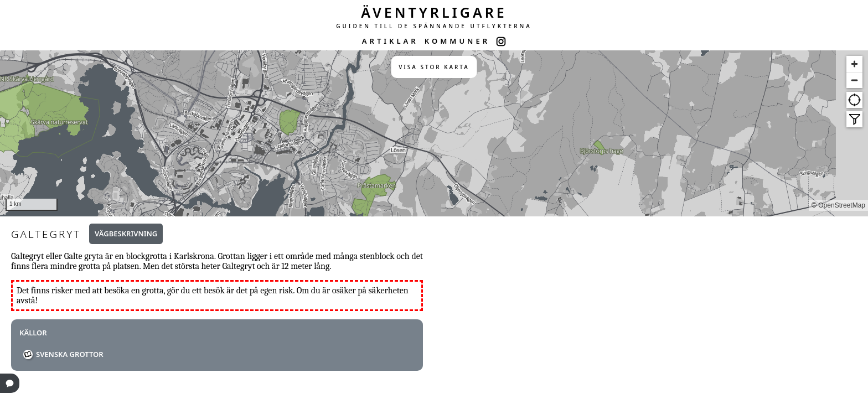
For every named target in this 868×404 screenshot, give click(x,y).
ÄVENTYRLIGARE (434, 12)
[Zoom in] (854, 64)
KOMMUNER (457, 41)
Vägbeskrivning (126, 234)
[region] (434, 133)
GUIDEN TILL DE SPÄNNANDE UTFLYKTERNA (434, 26)
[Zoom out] (854, 80)
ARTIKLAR (390, 41)
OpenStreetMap (842, 205)
